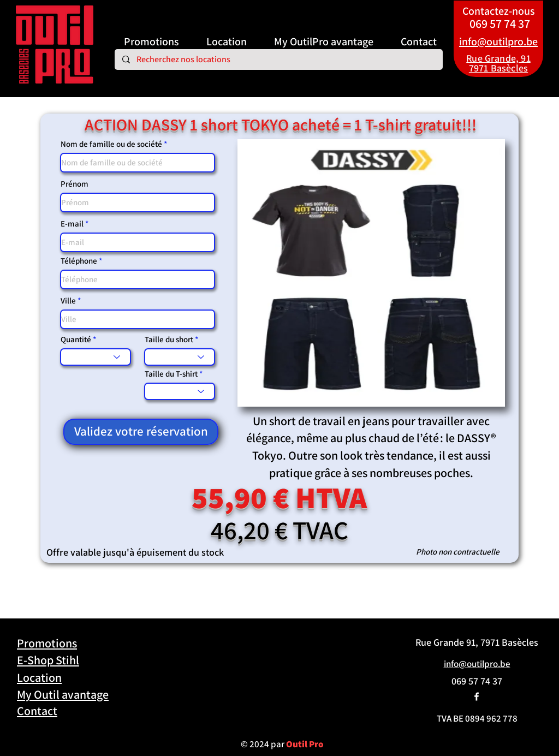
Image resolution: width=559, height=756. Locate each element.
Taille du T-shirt (171, 374)
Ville (68, 300)
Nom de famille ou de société (111, 144)
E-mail (72, 224)
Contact (37, 711)
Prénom (75, 184)
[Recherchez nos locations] (278, 59)
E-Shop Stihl (48, 660)
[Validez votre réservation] (141, 432)
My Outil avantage (63, 694)
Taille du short (170, 339)
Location (39, 677)
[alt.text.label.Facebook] (477, 697)
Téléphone (79, 261)
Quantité (76, 339)
